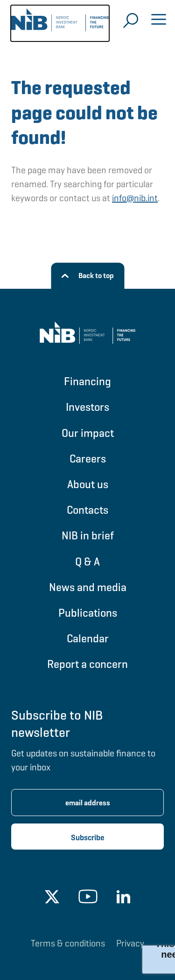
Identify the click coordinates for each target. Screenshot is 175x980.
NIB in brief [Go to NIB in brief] (88, 535)
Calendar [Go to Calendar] (88, 638)
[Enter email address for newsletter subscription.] (87, 803)
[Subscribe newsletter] (87, 837)
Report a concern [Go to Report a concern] (87, 664)
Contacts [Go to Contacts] (87, 510)
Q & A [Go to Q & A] (87, 561)
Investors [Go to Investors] (87, 407)
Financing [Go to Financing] (87, 381)
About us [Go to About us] (88, 484)
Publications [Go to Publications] (88, 613)
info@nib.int (135, 198)
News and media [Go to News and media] (88, 587)
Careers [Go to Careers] (88, 459)
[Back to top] (87, 276)
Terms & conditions (68, 943)
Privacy (130, 943)
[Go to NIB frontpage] (60, 23)
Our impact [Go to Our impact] (88, 433)
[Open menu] (159, 20)
